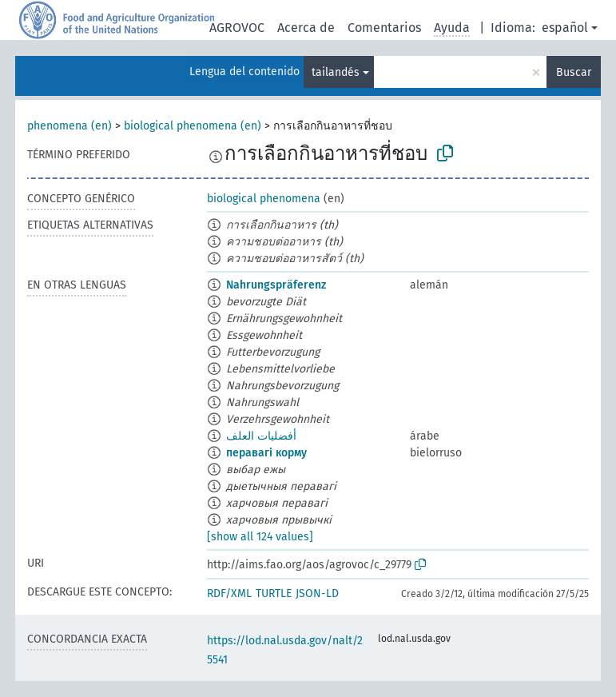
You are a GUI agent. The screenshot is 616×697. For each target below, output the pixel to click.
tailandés (336, 72)
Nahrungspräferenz (276, 285)
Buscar (574, 72)
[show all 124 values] (260, 537)
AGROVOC (237, 28)
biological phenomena (264, 199)
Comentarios (384, 28)
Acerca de (306, 28)
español (565, 28)
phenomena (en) (70, 126)
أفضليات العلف (261, 436)
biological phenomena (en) (193, 126)
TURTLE (274, 593)
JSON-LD (317, 593)
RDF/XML (229, 593)
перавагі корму (266, 453)
